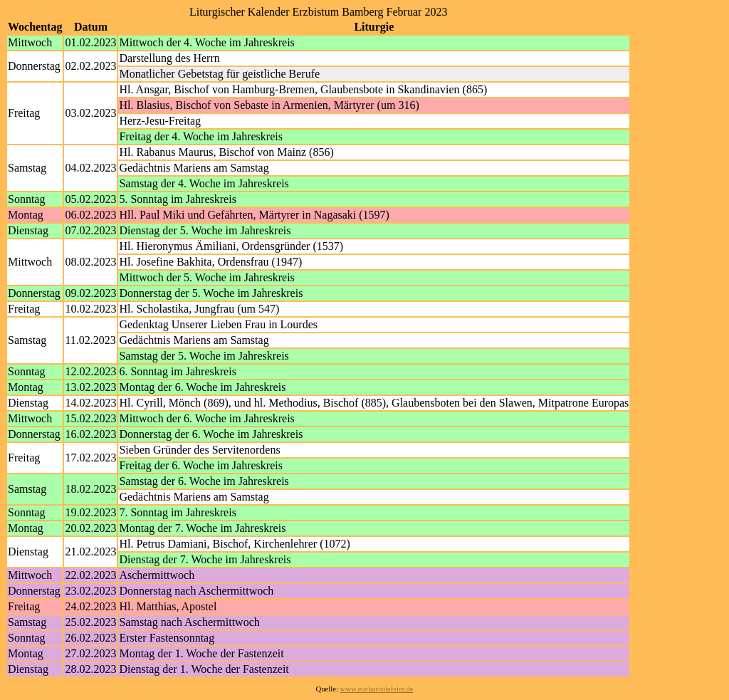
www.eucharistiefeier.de (377, 689)
